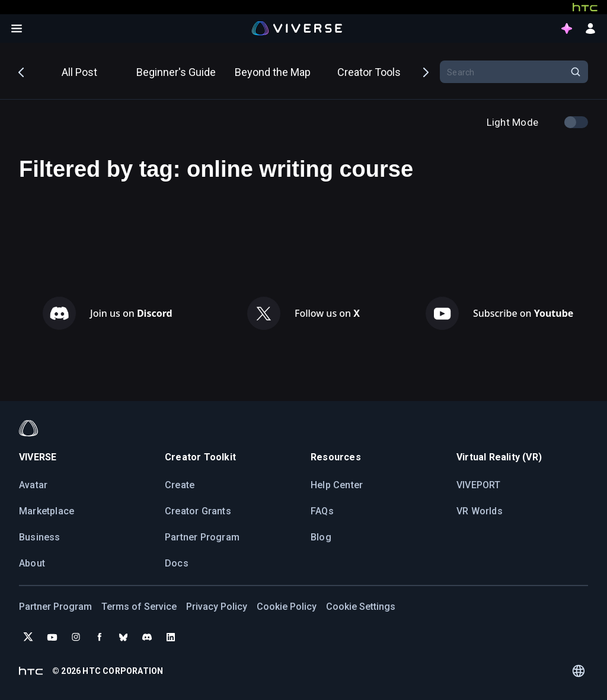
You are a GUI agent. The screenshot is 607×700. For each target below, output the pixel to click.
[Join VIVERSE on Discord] (147, 637)
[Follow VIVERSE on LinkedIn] (171, 637)
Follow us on (327, 313)
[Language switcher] (578, 671)
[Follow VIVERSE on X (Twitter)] (28, 637)
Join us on (131, 313)
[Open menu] (17, 28)
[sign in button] (590, 28)
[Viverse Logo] (297, 28)
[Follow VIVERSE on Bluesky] (123, 637)
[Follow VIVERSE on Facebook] (100, 637)
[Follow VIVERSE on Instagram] (76, 637)
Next (425, 71)
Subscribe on (523, 313)
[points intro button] (567, 28)
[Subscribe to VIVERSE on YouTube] (52, 637)
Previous (22, 71)
